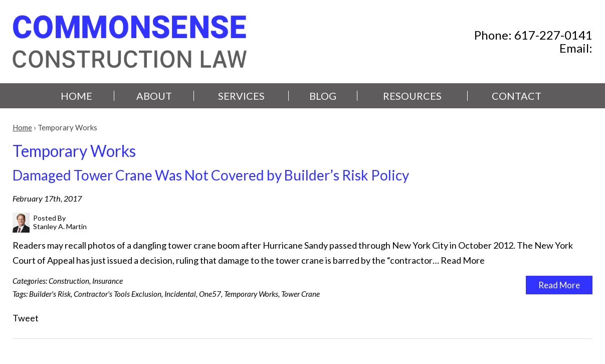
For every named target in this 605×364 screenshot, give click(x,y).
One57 (210, 294)
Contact (517, 96)
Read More (463, 260)
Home (76, 96)
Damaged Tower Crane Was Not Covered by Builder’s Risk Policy (211, 175)
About (154, 96)
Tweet (26, 318)
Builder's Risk (50, 294)
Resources (412, 96)
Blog (323, 96)
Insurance (108, 281)
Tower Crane (300, 294)
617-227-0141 (553, 35)
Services (241, 96)
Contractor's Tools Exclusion (118, 294)
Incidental (180, 294)
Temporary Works (251, 294)
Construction (69, 281)
